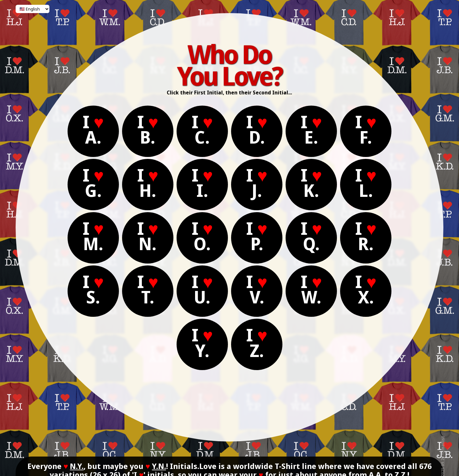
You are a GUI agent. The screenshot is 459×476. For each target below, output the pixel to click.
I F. (366, 129)
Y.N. (159, 466)
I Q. (312, 236)
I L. (366, 183)
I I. (203, 183)
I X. (366, 289)
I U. (203, 289)
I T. (148, 289)
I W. (312, 289)
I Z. (257, 342)
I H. (148, 183)
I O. (203, 236)
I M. (94, 236)
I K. (312, 183)
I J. (257, 183)
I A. (94, 129)
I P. (257, 236)
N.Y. (77, 466)
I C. (203, 129)
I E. (312, 129)
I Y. (203, 342)
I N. (148, 236)
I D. (257, 129)
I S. (94, 289)
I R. (366, 236)
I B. (148, 129)
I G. (94, 183)
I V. (257, 289)
